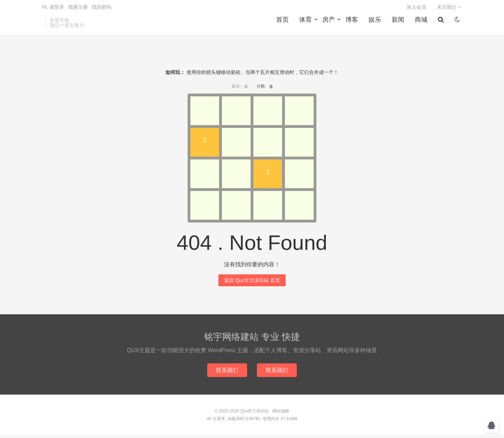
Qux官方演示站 (254, 414)
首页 (283, 25)
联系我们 (227, 373)
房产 (330, 25)
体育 (307, 25)
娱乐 (376, 25)
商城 (422, 25)
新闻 (399, 25)
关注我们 (449, 9)
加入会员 (416, 9)
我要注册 (78, 9)
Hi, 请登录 (53, 9)
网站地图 (281, 414)
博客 (353, 25)
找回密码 (101, 9)
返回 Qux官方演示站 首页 (252, 283)
